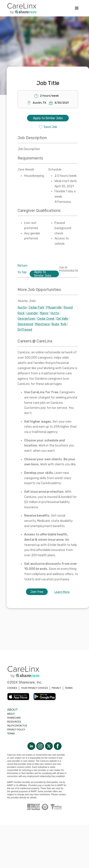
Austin (22, 307)
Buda (55, 324)
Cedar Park (36, 307)
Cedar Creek (46, 319)
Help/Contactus (17, 726)
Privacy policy (16, 730)
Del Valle (62, 319)
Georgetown (26, 319)
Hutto (55, 313)
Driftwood (25, 330)
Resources (14, 722)
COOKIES (12, 688)
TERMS (69, 688)
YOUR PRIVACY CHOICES (34, 688)
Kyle (64, 324)
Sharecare (14, 718)
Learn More (62, 592)
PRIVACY (56, 688)
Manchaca (42, 324)
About (11, 714)
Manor (44, 313)
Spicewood (25, 324)
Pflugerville (54, 307)
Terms (11, 734)
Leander (32, 313)
